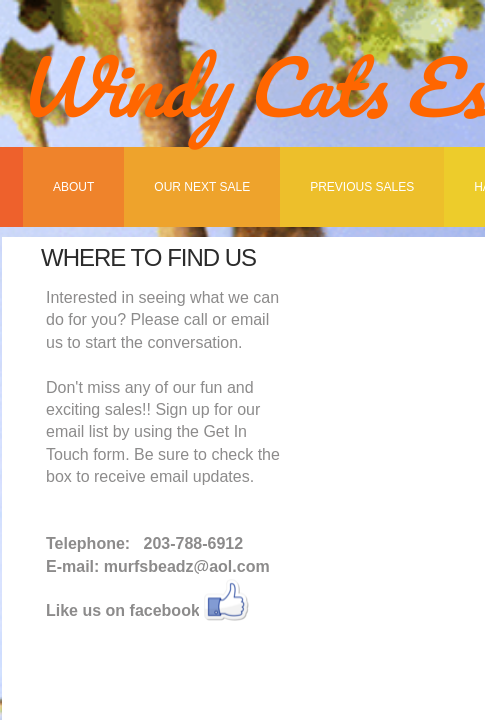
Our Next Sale (202, 187)
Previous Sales (362, 187)
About (73, 187)
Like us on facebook (123, 610)
